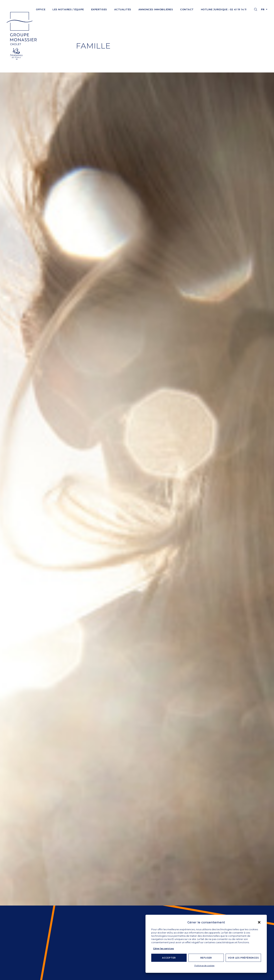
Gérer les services (163, 949)
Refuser (206, 958)
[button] (259, 922)
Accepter (169, 958)
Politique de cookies (204, 965)
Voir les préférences (243, 958)
